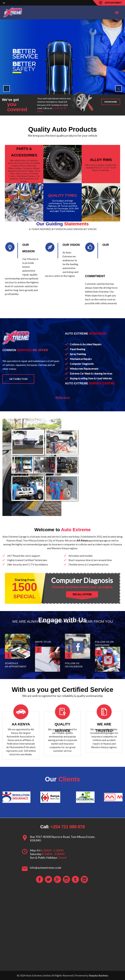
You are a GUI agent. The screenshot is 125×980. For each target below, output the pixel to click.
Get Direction (18, 379)
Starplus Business (99, 975)
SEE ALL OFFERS (82, 594)
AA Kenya (82, 540)
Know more (111, 102)
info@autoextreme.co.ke (46, 868)
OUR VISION (71, 245)
